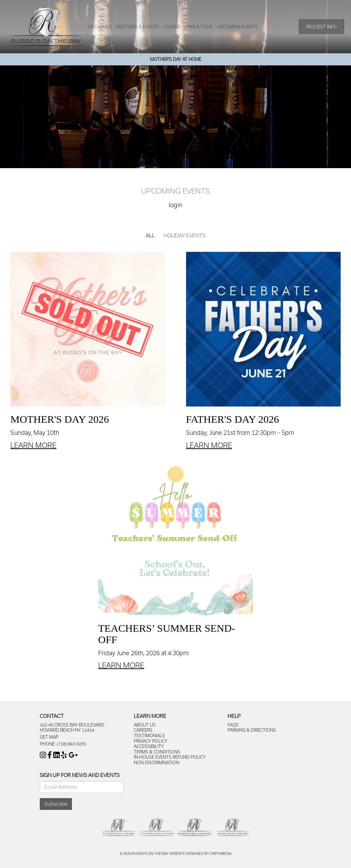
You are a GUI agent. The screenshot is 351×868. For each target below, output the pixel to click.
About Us (145, 725)
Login (175, 205)
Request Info (321, 27)
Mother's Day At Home (176, 59)
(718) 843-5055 (71, 744)
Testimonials (149, 735)
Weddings (100, 27)
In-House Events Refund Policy (170, 757)
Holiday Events (184, 235)
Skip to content (25, 4)
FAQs (233, 725)
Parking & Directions (252, 730)
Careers (143, 730)
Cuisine (172, 27)
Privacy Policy (151, 741)
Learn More (33, 445)
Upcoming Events (237, 27)
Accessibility (149, 746)
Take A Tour (199, 27)
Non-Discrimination (156, 762)
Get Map (49, 737)
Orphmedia (221, 853)
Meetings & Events (138, 27)
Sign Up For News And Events (80, 775)
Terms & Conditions (157, 752)
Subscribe (56, 804)
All (150, 235)
